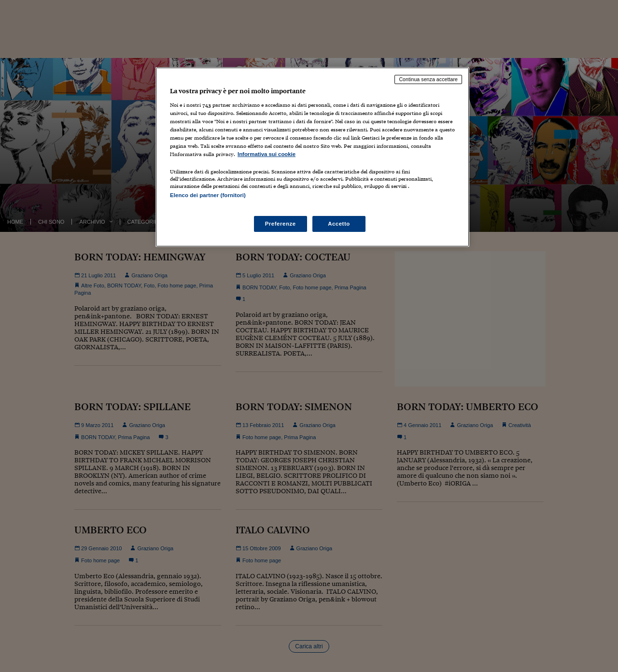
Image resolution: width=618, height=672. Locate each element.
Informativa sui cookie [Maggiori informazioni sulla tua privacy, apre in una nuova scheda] (267, 154)
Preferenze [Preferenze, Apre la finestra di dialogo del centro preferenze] (281, 224)
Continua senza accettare (428, 79)
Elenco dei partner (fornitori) (208, 195)
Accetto (339, 224)
